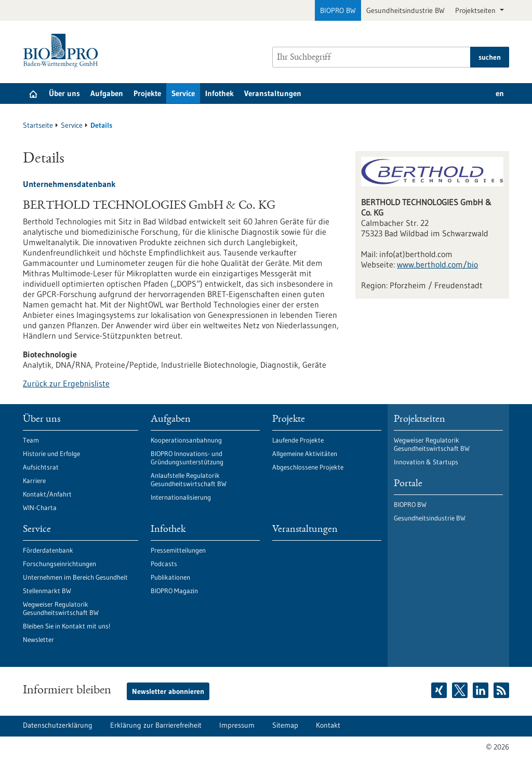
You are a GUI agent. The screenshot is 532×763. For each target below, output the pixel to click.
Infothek (220, 93)
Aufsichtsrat (41, 467)
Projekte (147, 93)
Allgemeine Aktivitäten (305, 453)
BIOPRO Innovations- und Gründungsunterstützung (187, 458)
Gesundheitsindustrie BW (405, 10)
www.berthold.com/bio (437, 264)
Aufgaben (107, 93)
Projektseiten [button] (476, 10)
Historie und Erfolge (51, 453)
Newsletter (38, 639)
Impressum (237, 725)
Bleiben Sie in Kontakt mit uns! (66, 626)
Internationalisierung (181, 497)
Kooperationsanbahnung (186, 440)
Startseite (38, 125)
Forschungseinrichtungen (59, 564)
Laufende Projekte (298, 440)
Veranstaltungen (273, 93)
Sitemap (285, 725)
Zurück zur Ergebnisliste (66, 383)
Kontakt (328, 725)
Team (31, 440)
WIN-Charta (40, 507)
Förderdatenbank (48, 550)
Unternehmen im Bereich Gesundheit (75, 577)
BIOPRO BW (338, 10)
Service (183, 93)
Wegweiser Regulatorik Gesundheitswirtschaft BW (61, 608)
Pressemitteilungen (178, 550)
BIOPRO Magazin (174, 591)
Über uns (64, 93)
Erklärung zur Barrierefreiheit (156, 725)
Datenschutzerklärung (58, 725)
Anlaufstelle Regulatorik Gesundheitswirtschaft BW (189, 479)
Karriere (34, 480)
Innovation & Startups (426, 462)
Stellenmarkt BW (47, 591)
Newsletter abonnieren (168, 691)
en (500, 93)
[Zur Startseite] (63, 51)
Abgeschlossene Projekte (308, 467)
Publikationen (170, 577)
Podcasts (164, 564)
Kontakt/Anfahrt (47, 494)
